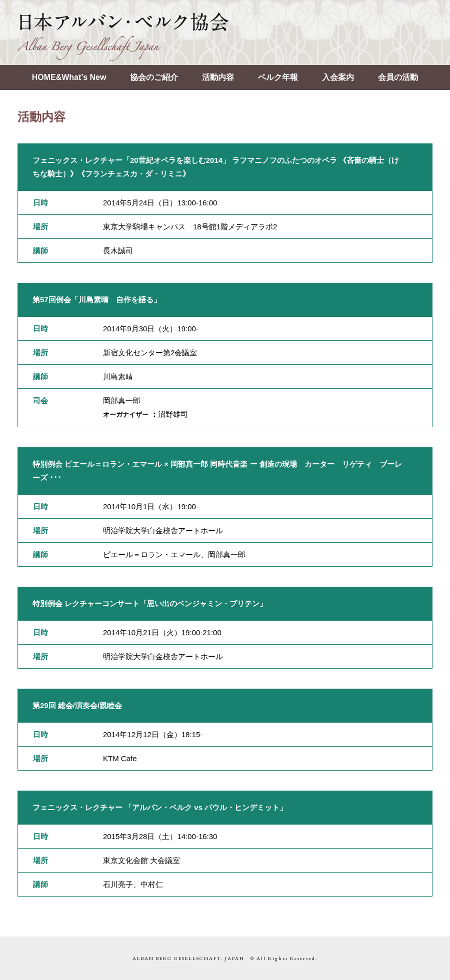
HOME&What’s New (69, 77)
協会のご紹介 (154, 77)
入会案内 (338, 77)
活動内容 (218, 77)
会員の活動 (398, 77)
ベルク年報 (278, 77)
